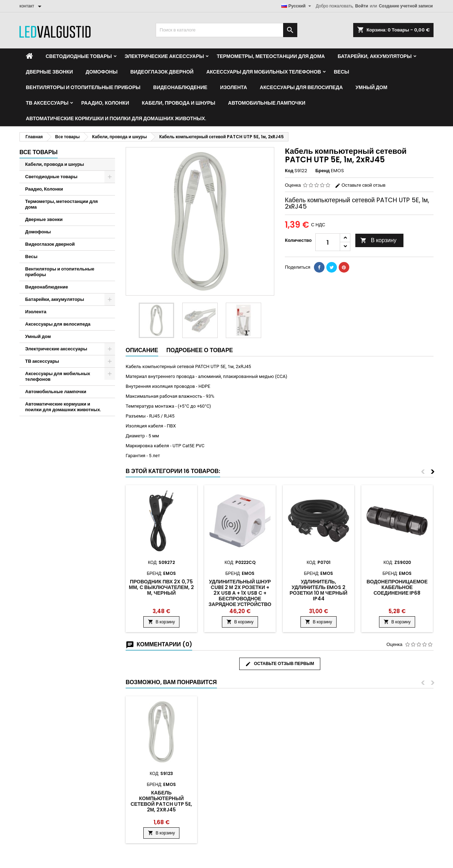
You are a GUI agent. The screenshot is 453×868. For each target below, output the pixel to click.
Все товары (39, 152)
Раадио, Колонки (105, 103)
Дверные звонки (49, 72)
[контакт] (32, 6)
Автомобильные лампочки (267, 103)
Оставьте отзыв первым (280, 664)
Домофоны (102, 72)
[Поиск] (226, 30)
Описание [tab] (142, 350)
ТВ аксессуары (47, 103)
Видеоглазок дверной (162, 72)
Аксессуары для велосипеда (301, 87)
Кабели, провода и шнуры (179, 103)
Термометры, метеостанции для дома (271, 56)
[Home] (29, 56)
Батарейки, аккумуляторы (375, 56)
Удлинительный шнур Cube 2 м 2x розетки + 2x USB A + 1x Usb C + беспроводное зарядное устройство (240, 593)
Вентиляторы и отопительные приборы (83, 87)
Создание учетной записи (406, 6)
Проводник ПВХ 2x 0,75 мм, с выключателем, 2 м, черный (161, 587)
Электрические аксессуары (164, 56)
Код (289, 171)
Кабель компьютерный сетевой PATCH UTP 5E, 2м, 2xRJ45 (161, 801)
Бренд (323, 171)
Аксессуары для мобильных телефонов (264, 72)
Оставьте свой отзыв (360, 185)
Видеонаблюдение (180, 87)
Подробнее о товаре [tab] (200, 350)
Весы (341, 72)
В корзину (379, 240)
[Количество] (328, 242)
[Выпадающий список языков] (297, 6)
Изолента (234, 87)
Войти (362, 6)
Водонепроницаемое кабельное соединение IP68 (397, 587)
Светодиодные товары (79, 56)
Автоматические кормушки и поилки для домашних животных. (116, 118)
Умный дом (372, 87)
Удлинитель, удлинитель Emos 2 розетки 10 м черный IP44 (318, 590)
